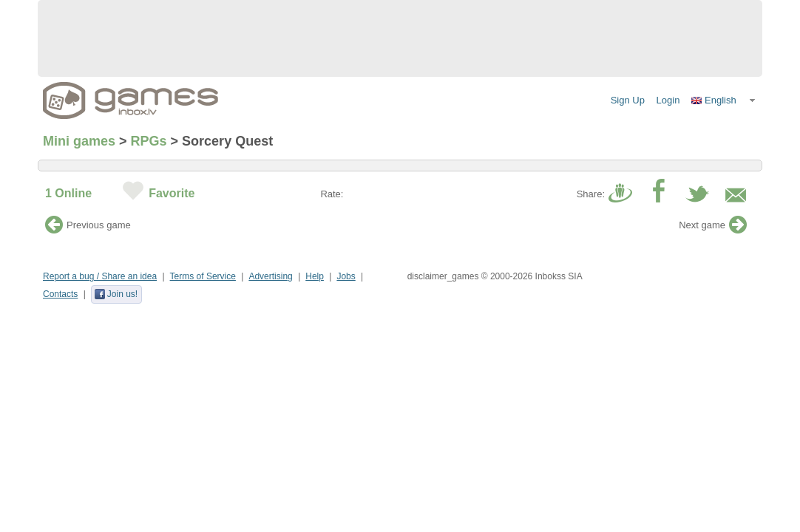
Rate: (332, 194)
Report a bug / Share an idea (100, 276)
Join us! (116, 294)
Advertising (270, 276)
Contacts (60, 294)
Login (668, 100)
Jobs (346, 276)
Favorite (172, 193)
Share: (591, 194)
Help (315, 276)
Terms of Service (203, 276)
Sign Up (628, 100)
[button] (724, 100)
